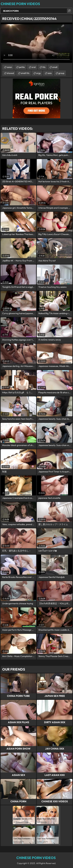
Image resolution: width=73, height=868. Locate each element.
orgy (38, 73)
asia (50, 73)
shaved (10, 73)
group (61, 73)
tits (44, 67)
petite (22, 67)
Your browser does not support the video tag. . (36, 43)
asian (9, 67)
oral (34, 67)
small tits (25, 73)
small (55, 67)
